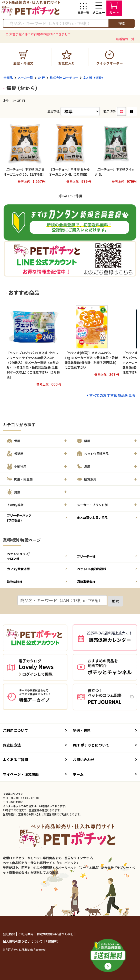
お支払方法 (35, 745)
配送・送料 (105, 730)
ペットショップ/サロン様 (37, 556)
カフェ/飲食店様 (37, 569)
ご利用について (35, 730)
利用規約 (52, 941)
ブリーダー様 (107, 556)
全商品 (8, 77)
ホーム (105, 774)
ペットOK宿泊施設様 (107, 569)
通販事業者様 (107, 582)
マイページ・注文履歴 (35, 774)
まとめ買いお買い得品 (107, 518)
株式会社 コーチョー (64, 77)
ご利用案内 (26, 934)
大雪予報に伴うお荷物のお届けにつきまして (40, 34)
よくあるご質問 (35, 760)
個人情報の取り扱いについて (23, 941)
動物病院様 (37, 582)
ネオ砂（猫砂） (94, 77)
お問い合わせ (105, 760)
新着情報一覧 (125, 39)
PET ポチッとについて (105, 745)
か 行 (41, 77)
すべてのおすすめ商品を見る (112, 395)
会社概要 (9, 934)
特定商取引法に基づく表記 (56, 934)
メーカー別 (25, 77)
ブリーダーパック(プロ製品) (37, 518)
